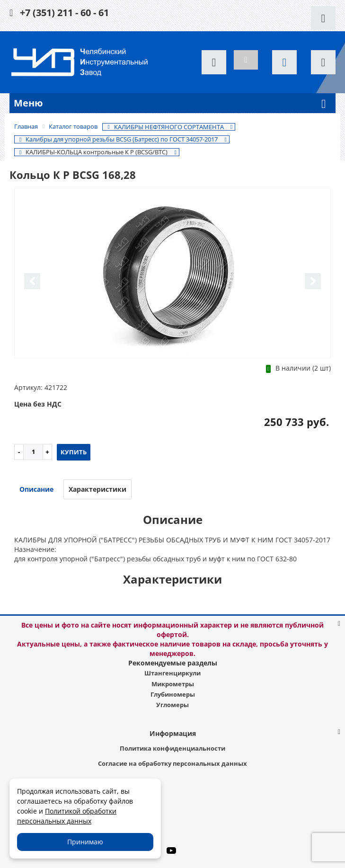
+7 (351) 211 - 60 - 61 (64, 13)
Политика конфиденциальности (172, 748)
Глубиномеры (173, 694)
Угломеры (172, 705)
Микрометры (173, 684)
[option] (172, 274)
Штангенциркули (172, 673)
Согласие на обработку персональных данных (172, 763)
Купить (74, 452)
